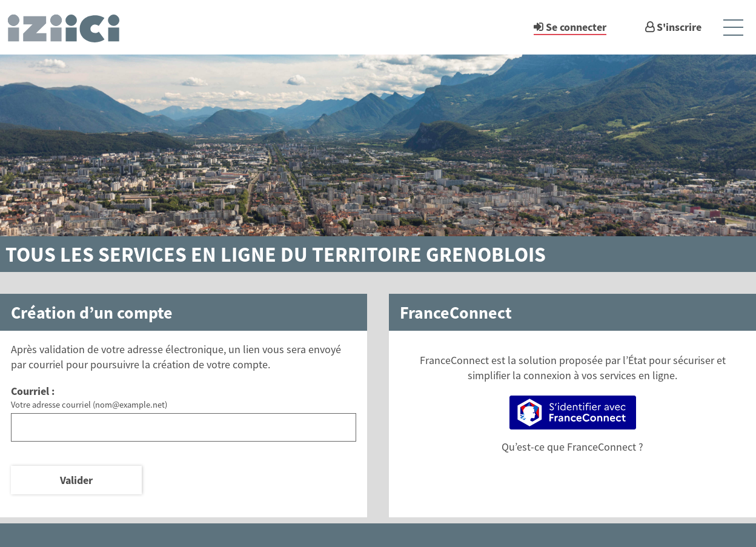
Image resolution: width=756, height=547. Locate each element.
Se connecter (576, 27)
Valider (76, 480)
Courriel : (33, 391)
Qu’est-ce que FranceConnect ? (572, 447)
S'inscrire (679, 27)
